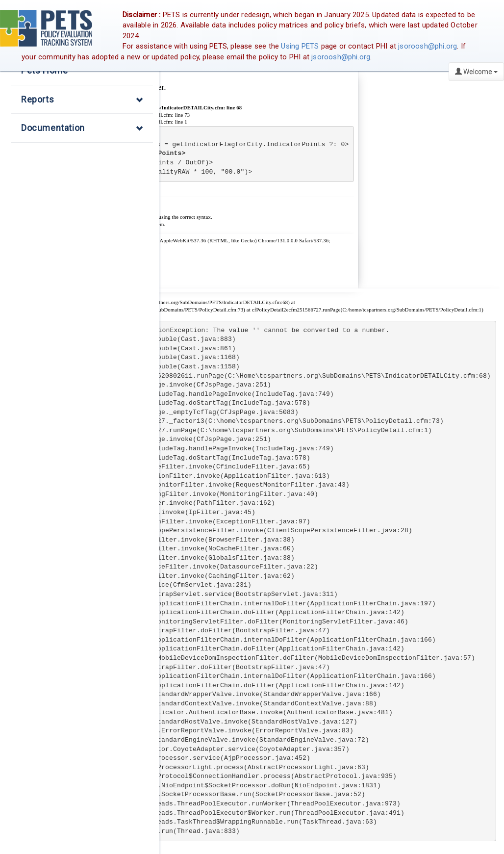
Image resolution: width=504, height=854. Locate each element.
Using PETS (300, 46)
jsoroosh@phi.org (428, 46)
